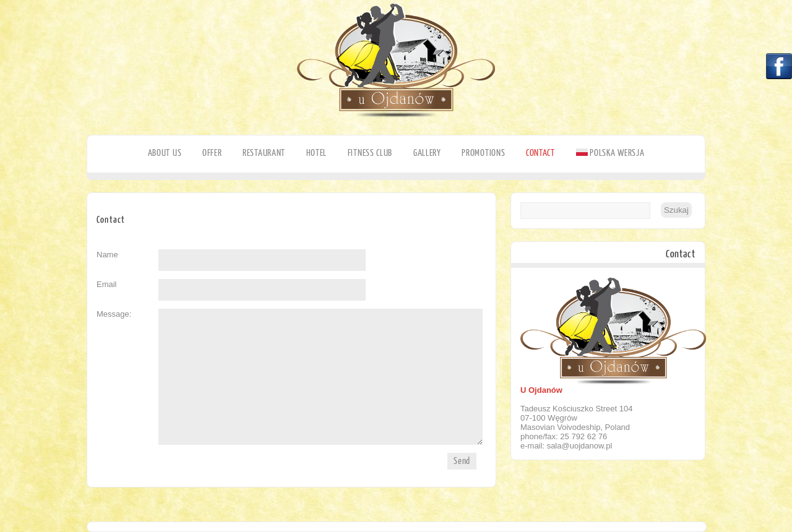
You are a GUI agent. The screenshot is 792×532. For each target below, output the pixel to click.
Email (107, 284)
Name (107, 255)
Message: (114, 314)
